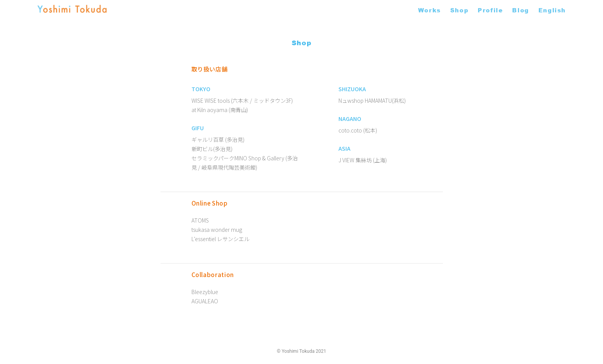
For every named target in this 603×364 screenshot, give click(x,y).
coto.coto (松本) (358, 130)
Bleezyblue (205, 292)
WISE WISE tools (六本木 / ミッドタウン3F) (242, 100)
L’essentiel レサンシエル (220, 239)
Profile (490, 10)
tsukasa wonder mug (217, 230)
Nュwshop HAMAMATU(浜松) (372, 100)
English (552, 10)
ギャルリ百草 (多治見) (218, 139)
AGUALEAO (205, 301)
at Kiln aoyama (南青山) (220, 110)
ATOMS (200, 220)
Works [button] (430, 10)
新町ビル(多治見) (212, 149)
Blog (520, 10)
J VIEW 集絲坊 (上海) (363, 160)
